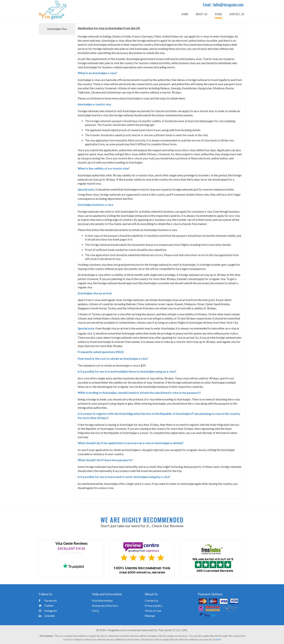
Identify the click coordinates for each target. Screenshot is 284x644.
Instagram (48, 611)
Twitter (46, 606)
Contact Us (237, 14)
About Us (202, 14)
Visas (218, 14)
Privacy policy (154, 606)
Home (185, 14)
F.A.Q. (96, 611)
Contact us (151, 600)
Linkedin (47, 616)
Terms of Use (153, 611)
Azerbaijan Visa (57, 29)
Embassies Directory (105, 606)
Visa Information (102, 600)
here (219, 639)
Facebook (48, 600)
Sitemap (150, 616)
